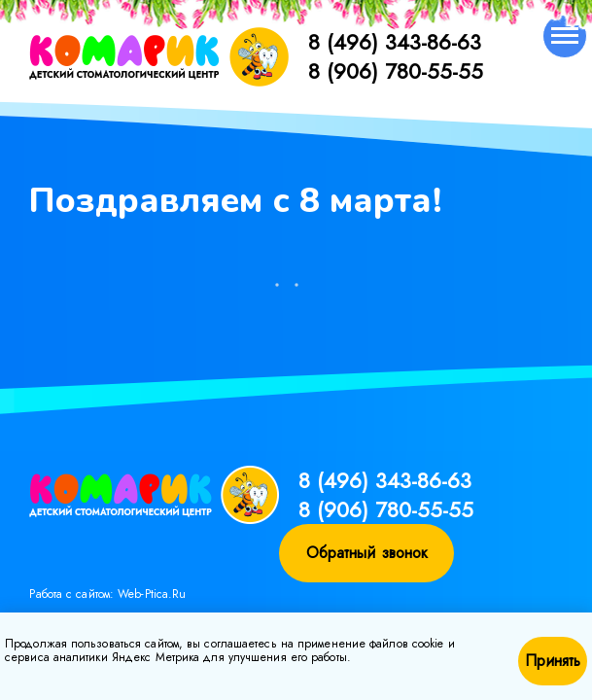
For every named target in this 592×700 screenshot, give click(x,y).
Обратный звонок (367, 553)
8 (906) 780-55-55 (396, 71)
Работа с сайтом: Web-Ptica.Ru (107, 594)
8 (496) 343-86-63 (395, 42)
